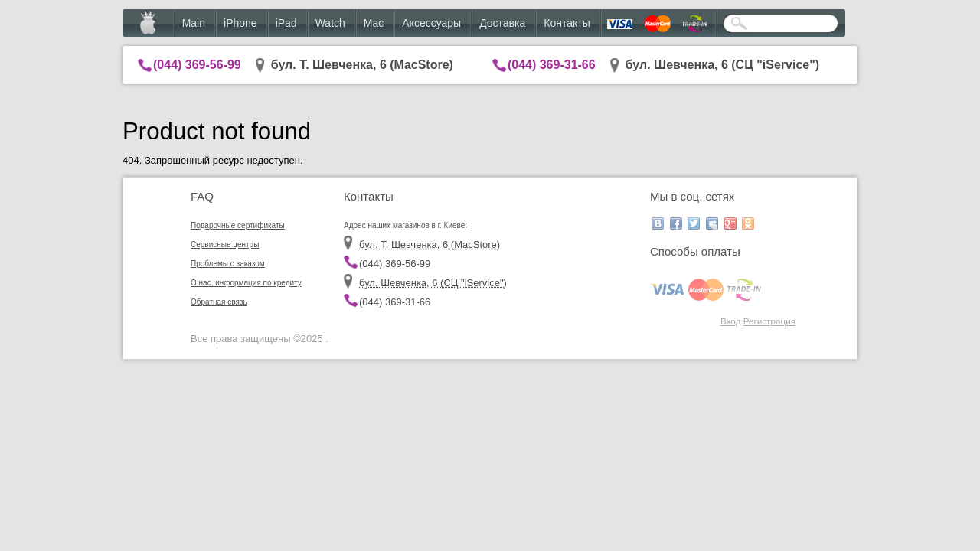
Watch (330, 23)
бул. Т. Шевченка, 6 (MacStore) (362, 65)
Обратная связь (219, 302)
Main (194, 23)
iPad (286, 23)
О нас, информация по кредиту (246, 283)
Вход (730, 321)
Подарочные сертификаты (238, 225)
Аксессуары (431, 23)
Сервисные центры (225, 245)
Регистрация (769, 321)
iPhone (240, 23)
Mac (374, 23)
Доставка (502, 23)
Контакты (567, 23)
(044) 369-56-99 (197, 65)
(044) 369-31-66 (552, 65)
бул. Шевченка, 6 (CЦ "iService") (723, 65)
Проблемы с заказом (228, 264)
